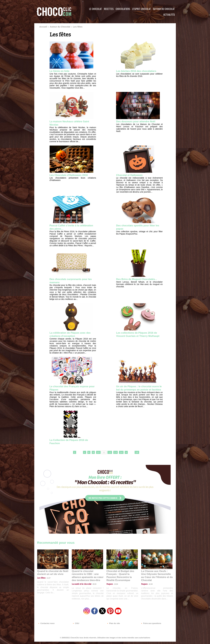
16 (140, 457)
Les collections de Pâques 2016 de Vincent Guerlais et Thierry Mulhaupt (138, 337)
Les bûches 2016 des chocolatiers (131, 72)
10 (97, 457)
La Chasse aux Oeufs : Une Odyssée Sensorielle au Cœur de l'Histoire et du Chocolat (156, 579)
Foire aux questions (150, 626)
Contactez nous (46, 626)
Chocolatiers (123, 9)
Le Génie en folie (61, 70)
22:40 (150, 585)
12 (110, 457)
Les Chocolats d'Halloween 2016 (72, 175)
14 (123, 457)
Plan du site (113, 626)
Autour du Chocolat (164, 9)
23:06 (115, 588)
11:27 (47, 582)
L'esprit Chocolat (142, 9)
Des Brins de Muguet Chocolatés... (131, 281)
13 (117, 457)
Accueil (42, 26)
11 (103, 457)
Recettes (109, 9)
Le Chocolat (96, 9)
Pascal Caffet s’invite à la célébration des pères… (67, 227)
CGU (76, 626)
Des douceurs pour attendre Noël (139, 121)
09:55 (92, 585)
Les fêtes (69, 26)
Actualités (169, 15)
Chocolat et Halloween (132, 175)
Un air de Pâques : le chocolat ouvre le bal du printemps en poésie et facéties (137, 390)
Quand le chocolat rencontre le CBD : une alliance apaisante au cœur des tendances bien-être (87, 579)
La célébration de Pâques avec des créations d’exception (71, 335)
